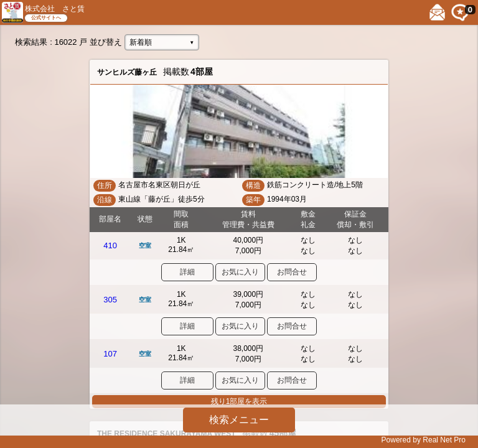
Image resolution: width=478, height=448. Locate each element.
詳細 (187, 272)
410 (110, 245)
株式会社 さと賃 (55, 9)
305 (110, 300)
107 (110, 354)
